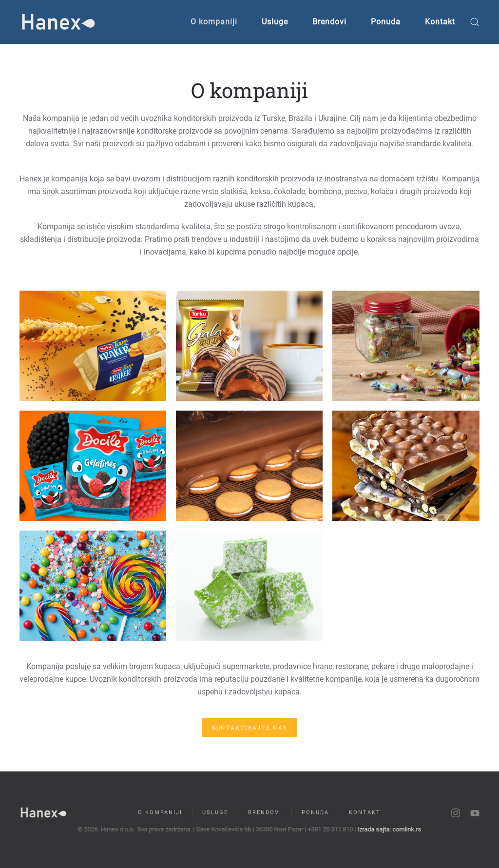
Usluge (275, 22)
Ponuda (386, 22)
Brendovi (329, 22)
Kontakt (440, 22)
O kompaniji (214, 22)
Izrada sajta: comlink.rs (388, 829)
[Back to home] (58, 22)
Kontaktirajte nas (249, 727)
